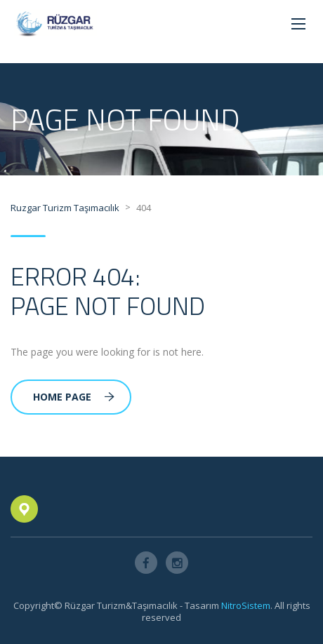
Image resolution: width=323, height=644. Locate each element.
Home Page (74, 397)
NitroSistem (246, 605)
